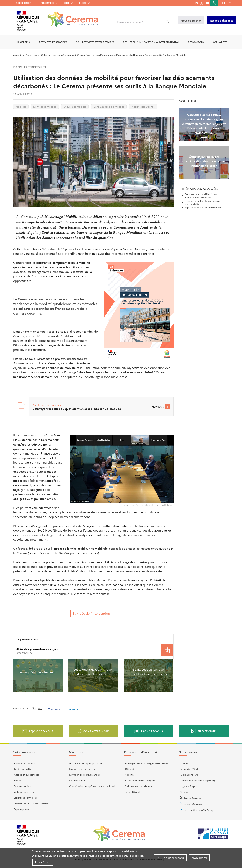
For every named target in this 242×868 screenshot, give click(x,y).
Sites (67, 3)
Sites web (185, 792)
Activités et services (53, 42)
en (230, 3)
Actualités (220, 42)
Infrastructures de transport (140, 780)
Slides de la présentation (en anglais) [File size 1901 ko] (38, 649)
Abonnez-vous (152, 731)
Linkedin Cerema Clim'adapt (199, 810)
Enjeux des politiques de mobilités (203, 207)
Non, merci (199, 858)
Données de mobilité (45, 107)
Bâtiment (129, 769)
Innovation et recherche (82, 769)
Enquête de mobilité (75, 107)
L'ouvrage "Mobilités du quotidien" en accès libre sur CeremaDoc (77, 409)
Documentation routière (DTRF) (197, 780)
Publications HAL (189, 775)
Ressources (47, 3)
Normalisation (77, 780)
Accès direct (24, 3)
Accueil (17, 55)
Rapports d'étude (189, 769)
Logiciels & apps (188, 786)
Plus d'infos (43, 862)
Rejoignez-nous (41, 731)
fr (224, 3)
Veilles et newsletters (25, 792)
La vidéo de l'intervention (91, 613)
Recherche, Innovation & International (151, 42)
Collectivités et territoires (95, 42)
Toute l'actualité (23, 769)
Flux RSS (18, 780)
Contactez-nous (97, 731)
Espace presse (21, 809)
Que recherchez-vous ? (130, 22)
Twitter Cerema (192, 798)
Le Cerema (24, 42)
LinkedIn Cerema (193, 804)
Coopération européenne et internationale (93, 786)
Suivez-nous (207, 731)
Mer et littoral (132, 792)
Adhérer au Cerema (25, 763)
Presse (83, 3)
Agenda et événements (26, 775)
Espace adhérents (222, 20)
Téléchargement (167, 650)
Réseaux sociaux (23, 786)
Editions (184, 763)
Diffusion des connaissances (84, 775)
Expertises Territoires (25, 798)
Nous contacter (191, 20)
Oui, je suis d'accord (170, 858)
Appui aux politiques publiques (86, 763)
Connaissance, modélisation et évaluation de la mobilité (201, 196)
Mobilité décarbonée (143, 107)
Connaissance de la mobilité (109, 107)
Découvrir (158, 407)
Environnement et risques (138, 786)
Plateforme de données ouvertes (32, 803)
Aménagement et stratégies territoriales (146, 763)
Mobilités (21, 107)
